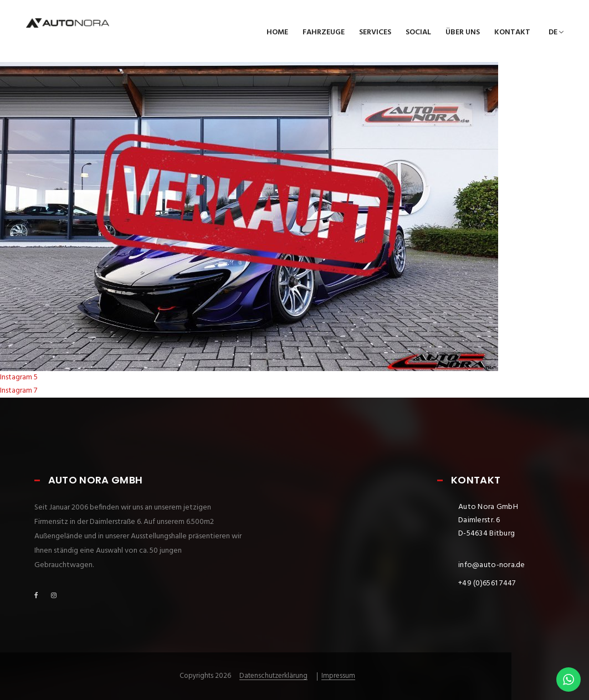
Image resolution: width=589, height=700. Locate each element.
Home (277, 32)
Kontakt (512, 32)
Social (418, 32)
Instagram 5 (19, 377)
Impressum (338, 676)
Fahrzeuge (324, 32)
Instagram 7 (19, 391)
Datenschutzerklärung (273, 676)
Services (375, 32)
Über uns (463, 32)
